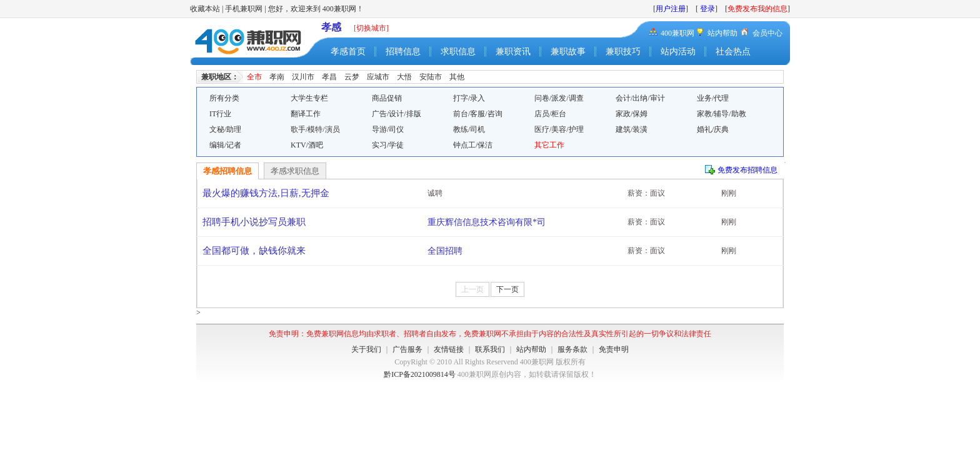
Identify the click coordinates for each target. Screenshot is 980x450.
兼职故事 (568, 52)
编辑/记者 (225, 145)
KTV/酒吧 (307, 145)
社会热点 (733, 52)
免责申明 (614, 349)
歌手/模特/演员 (315, 129)
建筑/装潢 (632, 129)
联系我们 (490, 349)
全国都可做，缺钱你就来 (254, 251)
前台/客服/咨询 (478, 114)
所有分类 (224, 98)
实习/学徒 (388, 145)
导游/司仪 (388, 129)
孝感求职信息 (295, 171)
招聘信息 (403, 52)
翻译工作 (306, 114)
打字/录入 (469, 98)
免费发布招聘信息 (747, 170)
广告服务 (407, 349)
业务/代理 (713, 98)
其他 (457, 77)
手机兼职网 (244, 9)
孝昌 (329, 77)
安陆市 (431, 77)
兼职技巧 (623, 52)
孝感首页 (348, 52)
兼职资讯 (513, 52)
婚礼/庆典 (713, 129)
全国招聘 (445, 251)
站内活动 (678, 52)
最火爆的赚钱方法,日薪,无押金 (266, 193)
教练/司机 (469, 129)
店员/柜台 (550, 114)
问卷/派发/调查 (559, 98)
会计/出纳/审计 (640, 98)
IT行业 (220, 114)
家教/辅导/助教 (722, 114)
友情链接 (449, 349)
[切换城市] (371, 28)
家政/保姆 (632, 114)
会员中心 (767, 33)
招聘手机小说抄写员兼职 (254, 222)
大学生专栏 (309, 98)
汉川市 (303, 77)
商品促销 (387, 98)
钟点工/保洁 (473, 145)
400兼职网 (677, 33)
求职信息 (458, 52)
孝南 (277, 77)
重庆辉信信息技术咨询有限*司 (487, 222)
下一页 (507, 289)
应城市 (378, 77)
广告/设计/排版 (397, 114)
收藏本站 (205, 9)
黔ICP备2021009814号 (420, 374)
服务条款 (572, 349)
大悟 (404, 77)
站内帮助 (722, 33)
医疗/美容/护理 (559, 129)
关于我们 (366, 349)
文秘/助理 (225, 129)
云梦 (352, 77)
